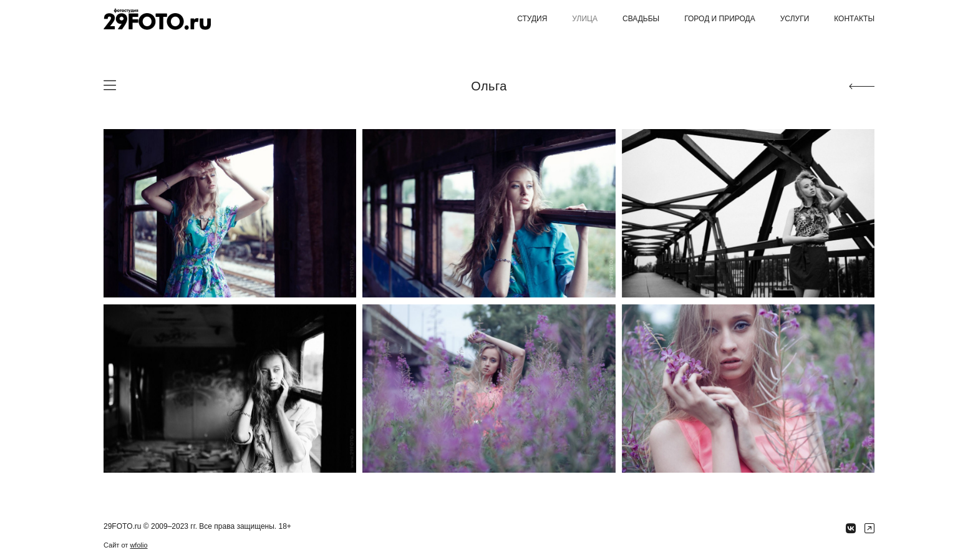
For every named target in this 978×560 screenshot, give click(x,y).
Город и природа (720, 19)
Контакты (854, 19)
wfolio (138, 545)
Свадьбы (641, 19)
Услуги (795, 19)
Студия (532, 19)
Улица (585, 19)
